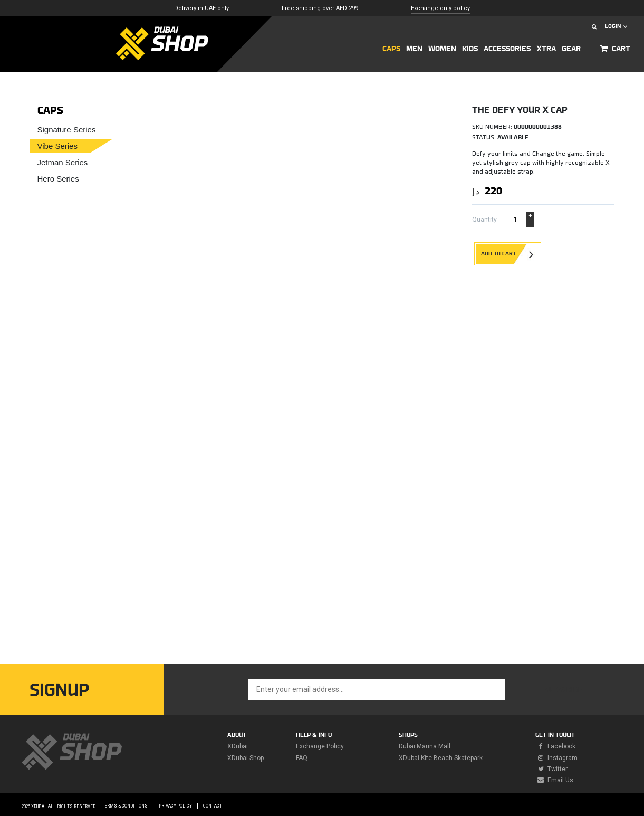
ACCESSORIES (507, 49)
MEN (414, 49)
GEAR (571, 49)
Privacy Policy (175, 806)
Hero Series (58, 179)
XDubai (238, 746)
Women (442, 49)
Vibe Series (57, 146)
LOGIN (616, 26)
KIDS (470, 49)
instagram (556, 758)
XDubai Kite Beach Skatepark (441, 758)
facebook (555, 746)
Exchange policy (320, 746)
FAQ (302, 758)
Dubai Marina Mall (425, 746)
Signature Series (67, 130)
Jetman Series (63, 162)
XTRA (546, 49)
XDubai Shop (246, 758)
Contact (213, 806)
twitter (551, 769)
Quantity (484, 220)
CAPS (391, 49)
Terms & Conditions (125, 806)
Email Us (554, 780)
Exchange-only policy (440, 8)
